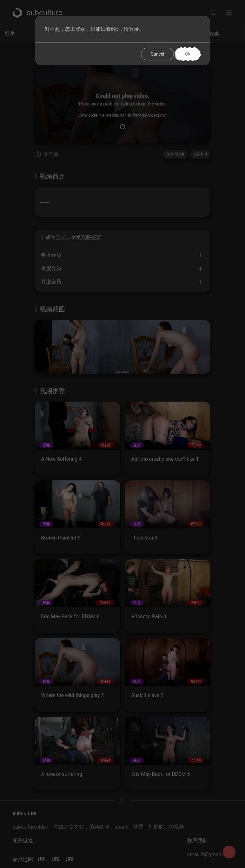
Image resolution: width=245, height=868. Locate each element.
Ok (188, 54)
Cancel (158, 54)
